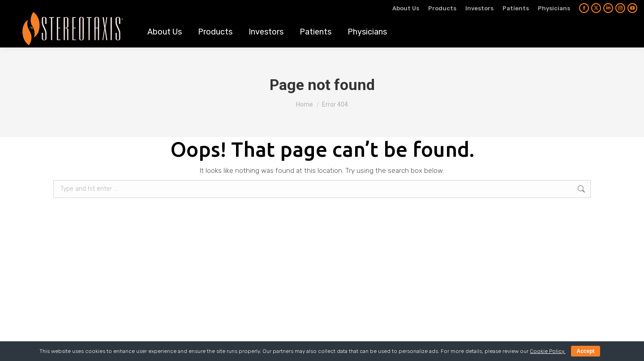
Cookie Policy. (547, 351)
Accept (585, 351)
